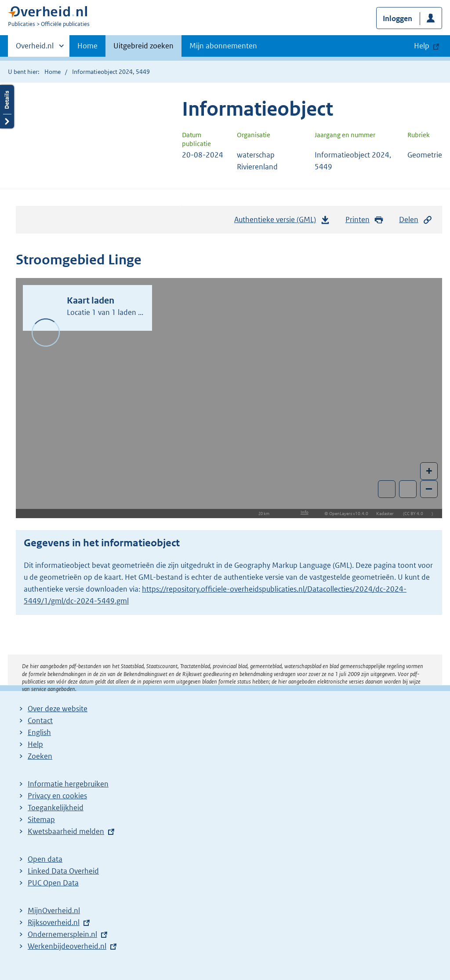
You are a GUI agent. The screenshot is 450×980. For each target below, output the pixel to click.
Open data (45, 859)
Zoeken (40, 756)
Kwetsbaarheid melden (66, 831)
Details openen (7, 107)
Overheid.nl (35, 48)
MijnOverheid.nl (54, 911)
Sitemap (41, 819)
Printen (365, 220)
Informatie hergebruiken (68, 784)
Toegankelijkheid (56, 808)
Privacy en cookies (57, 796)
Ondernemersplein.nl (62, 934)
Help (35, 744)
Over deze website (58, 709)
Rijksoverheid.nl (54, 922)
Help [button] (422, 46)
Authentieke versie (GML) (282, 222)
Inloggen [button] (397, 18)
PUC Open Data (53, 883)
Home (87, 46)
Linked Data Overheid (63, 871)
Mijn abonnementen (223, 46)
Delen (416, 220)
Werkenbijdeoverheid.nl (67, 946)
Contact (40, 720)
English (39, 732)
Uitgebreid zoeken (143, 46)
